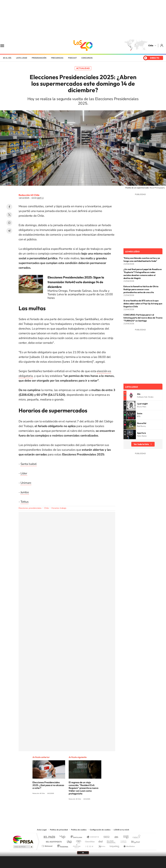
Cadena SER (106, 837)
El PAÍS (49, 837)
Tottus (25, 502)
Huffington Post (53, 841)
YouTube (77, 810)
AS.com (115, 837)
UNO (70, 841)
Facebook (9, 207)
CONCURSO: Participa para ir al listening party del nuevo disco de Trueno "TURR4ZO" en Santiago (143, 318)
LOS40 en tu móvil (121, 830)
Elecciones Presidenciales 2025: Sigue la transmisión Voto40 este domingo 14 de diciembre (76, 282)
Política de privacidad (59, 830)
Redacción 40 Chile (29, 195)
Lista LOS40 (22, 58)
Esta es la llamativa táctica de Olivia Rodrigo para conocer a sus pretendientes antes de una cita (141, 289)
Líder (24, 473)
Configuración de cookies (100, 830)
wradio (78, 841)
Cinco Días (89, 841)
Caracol (136, 837)
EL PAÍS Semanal (111, 841)
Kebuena (133, 841)
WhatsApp (9, 223)
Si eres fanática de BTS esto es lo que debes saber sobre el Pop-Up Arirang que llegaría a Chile (143, 304)
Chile (151, 45)
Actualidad (83, 68)
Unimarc (26, 483)
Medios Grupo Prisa (23, 847)
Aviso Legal (42, 830)
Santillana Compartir (93, 837)
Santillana (77, 837)
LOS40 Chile (83, 45)
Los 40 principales (63, 837)
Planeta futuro (122, 841)
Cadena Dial (101, 841)
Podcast (72, 58)
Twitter (9, 215)
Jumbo (25, 492)
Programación (39, 58)
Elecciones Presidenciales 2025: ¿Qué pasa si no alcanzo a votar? (48, 785)
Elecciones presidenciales (30, 508)
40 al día (7, 58)
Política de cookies (79, 830)
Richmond (47, 845)
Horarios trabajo (59, 508)
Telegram (9, 231)
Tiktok (65, 810)
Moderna (62, 845)
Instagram (71, 810)
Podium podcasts (77, 845)
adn (125, 837)
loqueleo (115, 845)
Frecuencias (57, 58)
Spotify (95, 810)
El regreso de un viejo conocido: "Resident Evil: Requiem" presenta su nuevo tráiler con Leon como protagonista (84, 788)
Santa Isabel (29, 464)
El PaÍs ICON (89, 845)
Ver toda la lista (141, 444)
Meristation (129, 845)
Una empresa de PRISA (23, 840)
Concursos (87, 58)
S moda (102, 845)
